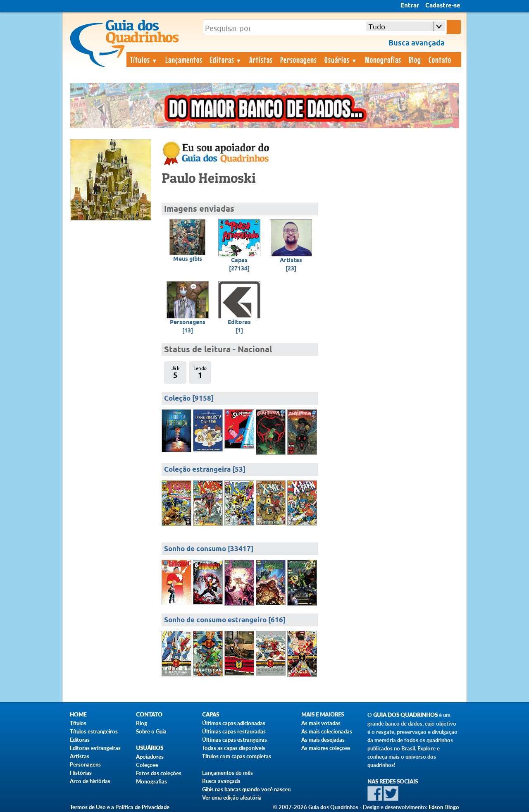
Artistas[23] (291, 265)
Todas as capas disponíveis (234, 748)
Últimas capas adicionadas (234, 723)
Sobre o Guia (151, 731)
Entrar (410, 6)
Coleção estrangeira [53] (205, 470)
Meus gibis (188, 259)
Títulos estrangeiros (94, 731)
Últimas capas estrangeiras (235, 740)
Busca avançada (221, 781)
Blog (415, 60)
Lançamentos (184, 60)
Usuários (341, 60)
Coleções (147, 765)
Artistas (261, 60)
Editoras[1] (239, 327)
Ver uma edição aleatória (232, 798)
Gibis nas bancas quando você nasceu (246, 789)
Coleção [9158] (189, 399)
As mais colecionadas (327, 731)
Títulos (144, 60)
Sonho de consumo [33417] (209, 549)
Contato (440, 60)
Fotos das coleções (159, 773)
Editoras (226, 60)
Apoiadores (150, 757)
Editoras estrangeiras (95, 748)
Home (78, 715)
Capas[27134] (239, 265)
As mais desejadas (323, 740)
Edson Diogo (444, 807)
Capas (211, 715)
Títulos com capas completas (237, 756)
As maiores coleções (326, 748)
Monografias (383, 60)
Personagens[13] (188, 327)
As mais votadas (321, 723)
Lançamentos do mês (228, 773)
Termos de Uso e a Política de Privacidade (120, 807)
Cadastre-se (443, 6)
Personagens (299, 60)
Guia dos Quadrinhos (405, 715)
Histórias (81, 773)
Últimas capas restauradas (234, 731)
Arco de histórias (90, 781)
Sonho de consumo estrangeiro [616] (225, 620)
